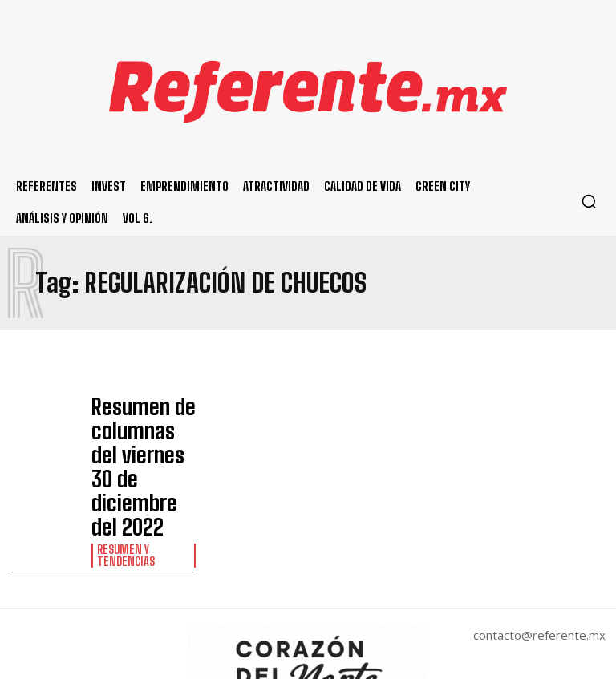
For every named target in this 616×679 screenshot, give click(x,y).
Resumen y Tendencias (122, 467)
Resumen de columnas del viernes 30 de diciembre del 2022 (141, 423)
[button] (589, 201)
